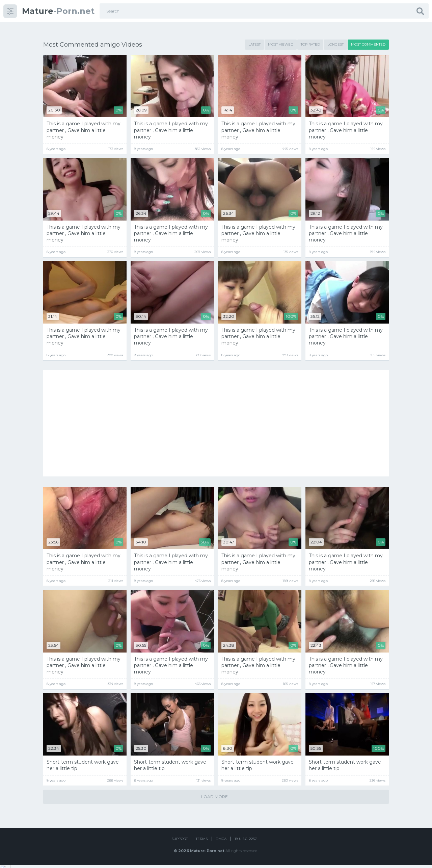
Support (180, 842)
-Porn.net (58, 11)
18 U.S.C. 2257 (246, 842)
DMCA (221, 842)
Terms (202, 842)
